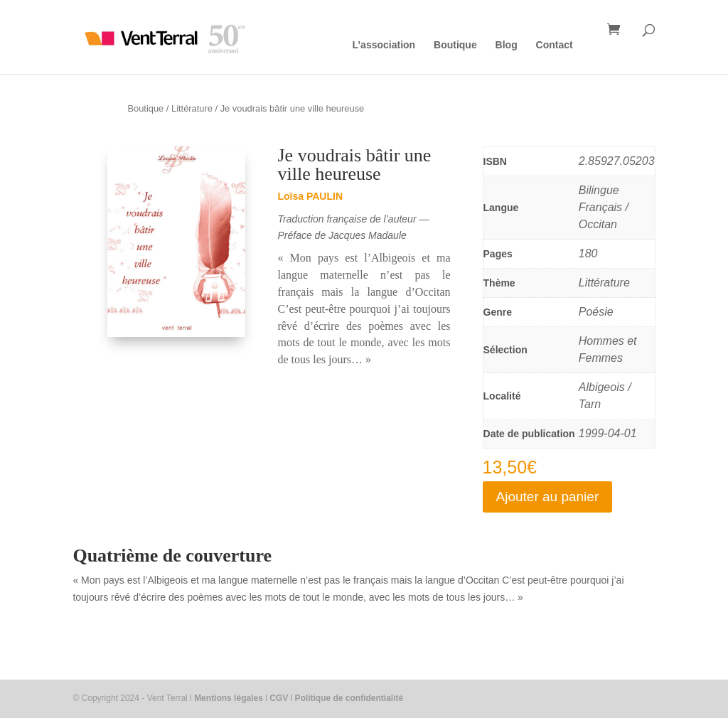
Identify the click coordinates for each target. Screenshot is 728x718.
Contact (555, 45)
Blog (507, 45)
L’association (384, 45)
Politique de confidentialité (349, 698)
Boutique (455, 45)
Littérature (192, 108)
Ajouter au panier (548, 497)
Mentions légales (229, 698)
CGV (279, 698)
